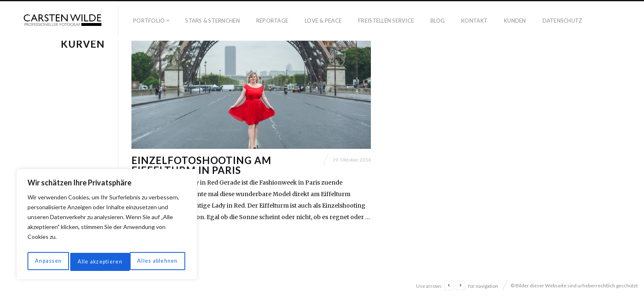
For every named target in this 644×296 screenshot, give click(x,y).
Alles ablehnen (97, 262)
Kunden (515, 21)
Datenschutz (562, 21)
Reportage (272, 21)
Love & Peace (323, 21)
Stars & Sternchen (212, 21)
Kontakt (474, 21)
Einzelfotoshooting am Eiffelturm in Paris (201, 192)
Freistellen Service (386, 21)
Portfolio (149, 21)
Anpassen (47, 262)
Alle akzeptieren (156, 262)
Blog (438, 21)
